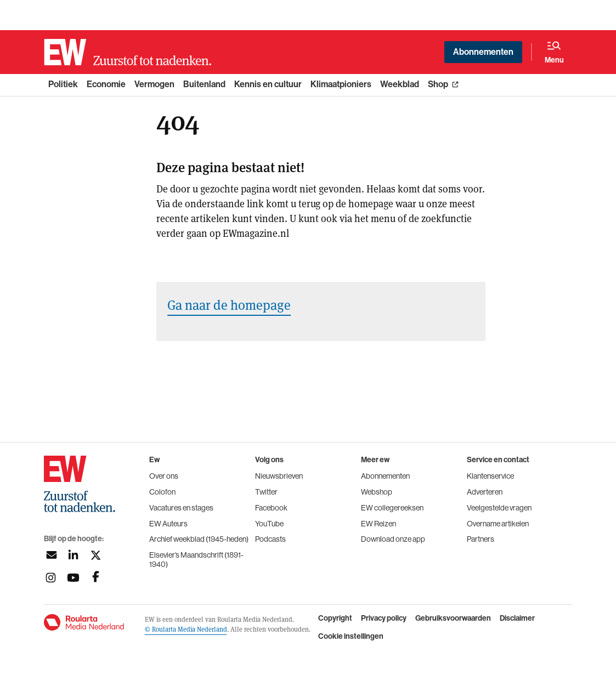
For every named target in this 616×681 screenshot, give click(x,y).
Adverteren (485, 492)
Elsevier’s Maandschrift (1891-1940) (196, 560)
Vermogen (154, 84)
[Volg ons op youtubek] (73, 578)
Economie (106, 84)
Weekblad (400, 84)
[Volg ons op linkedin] (73, 555)
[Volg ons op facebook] (96, 578)
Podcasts (270, 539)
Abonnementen (483, 52)
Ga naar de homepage (229, 305)
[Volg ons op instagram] (51, 578)
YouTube (269, 524)
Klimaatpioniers (341, 84)
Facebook (271, 508)
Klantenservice (490, 476)
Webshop (377, 492)
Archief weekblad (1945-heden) (199, 539)
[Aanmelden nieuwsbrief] (51, 555)
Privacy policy (384, 618)
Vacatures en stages (181, 508)
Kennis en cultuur (268, 84)
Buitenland (204, 84)
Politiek (63, 84)
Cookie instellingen (351, 637)
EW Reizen (378, 524)
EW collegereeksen (392, 508)
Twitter (266, 492)
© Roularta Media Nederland (186, 629)
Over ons (164, 476)
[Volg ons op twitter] (96, 555)
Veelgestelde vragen (499, 508)
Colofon (162, 492)
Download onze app (393, 539)
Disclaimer (517, 618)
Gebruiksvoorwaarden (453, 618)
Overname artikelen (498, 524)
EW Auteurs (168, 524)
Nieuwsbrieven (279, 476)
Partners (481, 539)
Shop (438, 84)
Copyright (335, 618)
